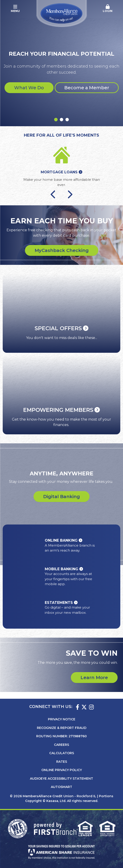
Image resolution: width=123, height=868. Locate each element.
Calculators (62, 753)
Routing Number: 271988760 (61, 736)
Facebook (77, 707)
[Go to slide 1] (56, 120)
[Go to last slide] (53, 194)
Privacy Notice (62, 719)
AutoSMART (61, 787)
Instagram (91, 707)
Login (108, 9)
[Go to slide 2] (61, 120)
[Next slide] (70, 194)
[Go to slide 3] (67, 120)
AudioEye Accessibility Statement (61, 779)
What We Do (29, 88)
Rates (62, 762)
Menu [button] (15, 9)
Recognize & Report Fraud (62, 728)
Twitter (84, 707)
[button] (108, 9)
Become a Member (87, 88)
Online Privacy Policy (62, 770)
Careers (61, 745)
